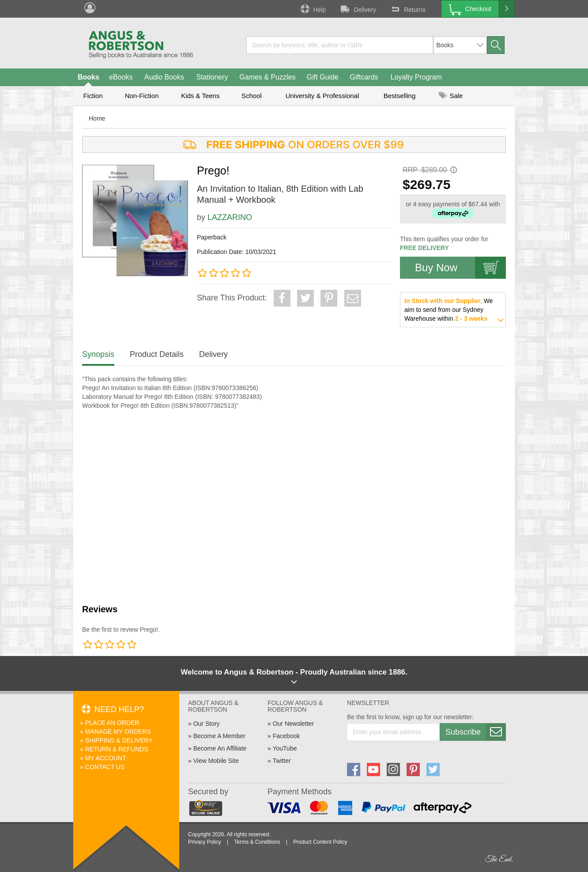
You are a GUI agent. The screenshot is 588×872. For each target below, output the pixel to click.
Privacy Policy (205, 842)
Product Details (157, 354)
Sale (451, 96)
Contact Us (105, 767)
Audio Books (164, 77)
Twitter (281, 761)
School (252, 96)
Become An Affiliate (220, 748)
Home (97, 118)
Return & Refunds (117, 749)
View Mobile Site (216, 761)
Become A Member (219, 736)
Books (89, 77)
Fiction (93, 96)
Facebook (286, 736)
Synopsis (98, 354)
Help (313, 9)
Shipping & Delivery (119, 740)
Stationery (212, 77)
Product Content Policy (320, 842)
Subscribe (475, 732)
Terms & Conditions (257, 842)
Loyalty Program (416, 77)
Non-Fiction (142, 96)
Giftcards (364, 77)
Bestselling (400, 96)
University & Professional (322, 96)
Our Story (207, 724)
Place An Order (112, 723)
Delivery (358, 9)
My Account (106, 758)
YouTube (285, 748)
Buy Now (460, 268)
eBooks (121, 77)
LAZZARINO (230, 217)
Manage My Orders (118, 732)
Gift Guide (323, 77)
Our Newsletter (293, 724)
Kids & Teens (200, 96)
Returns (407, 9)
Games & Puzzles (267, 77)
